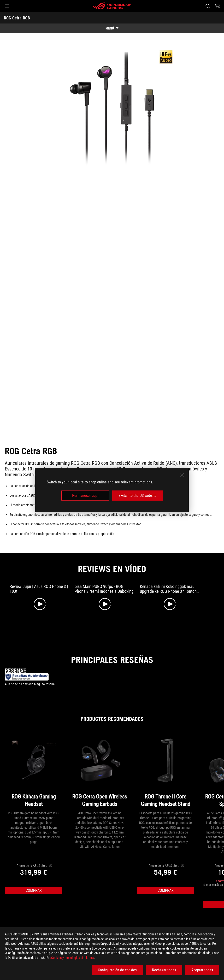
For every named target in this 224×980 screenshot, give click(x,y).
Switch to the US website (138, 496)
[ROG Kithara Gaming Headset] (34, 771)
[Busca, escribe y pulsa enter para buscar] (208, 6)
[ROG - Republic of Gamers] (112, 6)
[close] (182, 475)
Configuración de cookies (117, 970)
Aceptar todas (202, 970)
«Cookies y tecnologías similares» (72, 958)
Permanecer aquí (85, 496)
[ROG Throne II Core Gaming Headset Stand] (165, 771)
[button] (7, 6)
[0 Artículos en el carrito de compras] (217, 6)
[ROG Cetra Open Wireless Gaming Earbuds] (100, 771)
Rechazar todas (164, 970)
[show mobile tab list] (112, 28)
